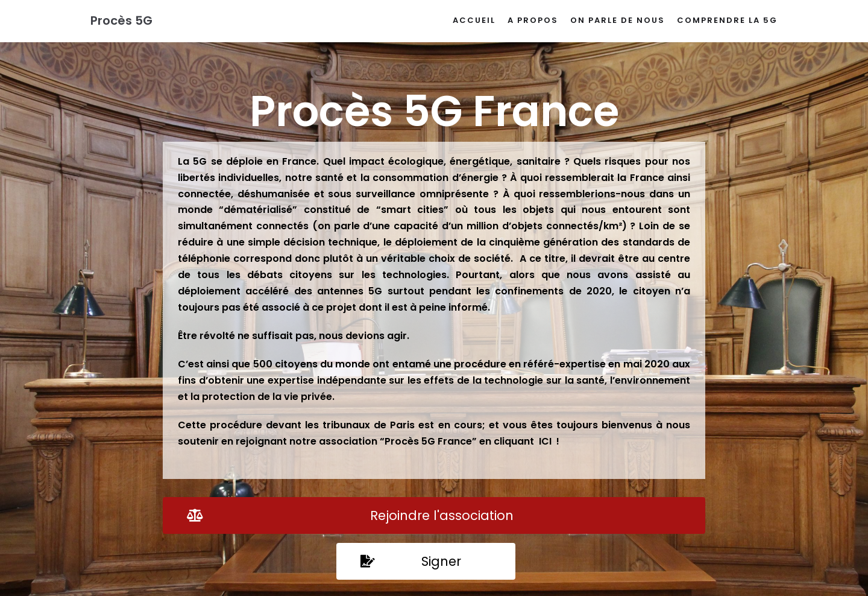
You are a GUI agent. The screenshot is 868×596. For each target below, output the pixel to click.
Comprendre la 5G (727, 20)
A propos (533, 20)
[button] (434, 515)
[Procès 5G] (121, 21)
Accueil (474, 20)
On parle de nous (618, 20)
